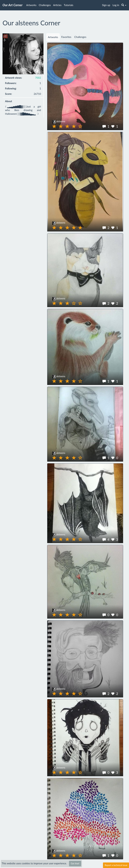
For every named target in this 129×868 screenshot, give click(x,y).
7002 (38, 78)
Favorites (66, 37)
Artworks (31, 5)
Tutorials (69, 5)
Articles (57, 5)
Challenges (45, 5)
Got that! (75, 863)
